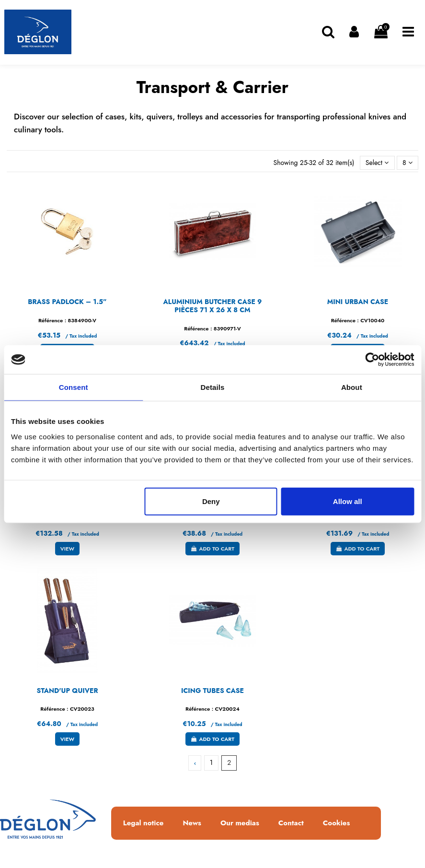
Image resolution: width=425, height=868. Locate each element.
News (192, 823)
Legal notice (144, 823)
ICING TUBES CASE (212, 691)
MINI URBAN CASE (358, 302)
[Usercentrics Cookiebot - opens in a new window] (372, 360)
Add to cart (212, 549)
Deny (211, 501)
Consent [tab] (74, 387)
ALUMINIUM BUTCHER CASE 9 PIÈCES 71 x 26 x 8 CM (212, 306)
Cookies (336, 823)
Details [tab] (213, 387)
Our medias (240, 823)
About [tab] (352, 387)
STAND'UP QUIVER (67, 691)
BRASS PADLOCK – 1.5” (67, 302)
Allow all (348, 501)
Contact (291, 823)
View (67, 549)
